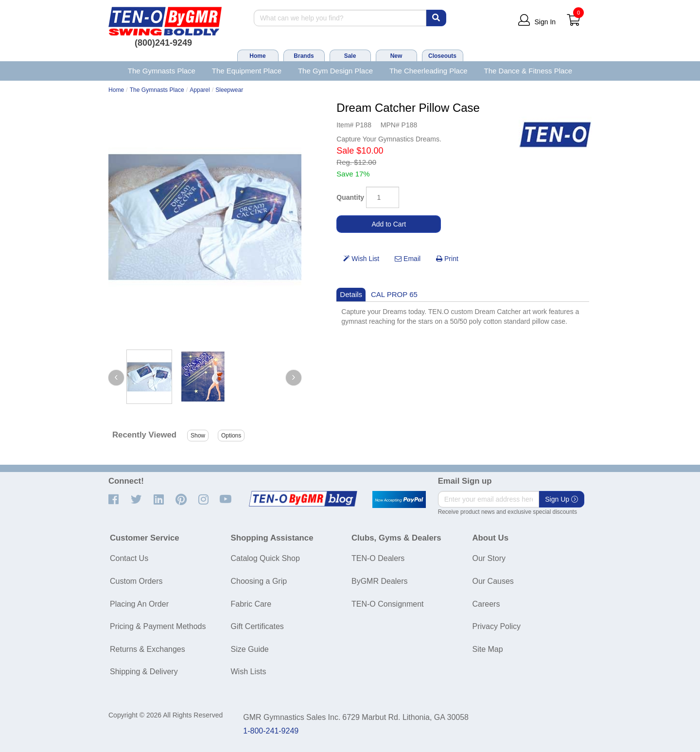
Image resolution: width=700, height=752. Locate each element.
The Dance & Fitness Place (528, 71)
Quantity (350, 197)
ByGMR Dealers (380, 581)
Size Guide (250, 649)
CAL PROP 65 (394, 294)
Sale (350, 56)
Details (351, 294)
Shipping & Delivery (144, 672)
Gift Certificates (257, 626)
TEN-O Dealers (378, 558)
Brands (304, 56)
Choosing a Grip (259, 581)
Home (257, 56)
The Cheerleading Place (429, 71)
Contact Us (129, 558)
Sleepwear (229, 90)
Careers (486, 604)
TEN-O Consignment (388, 604)
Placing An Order (139, 604)
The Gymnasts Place (162, 71)
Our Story (489, 558)
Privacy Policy (497, 626)
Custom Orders (136, 581)
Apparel (200, 90)
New (396, 56)
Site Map (488, 649)
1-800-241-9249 (271, 731)
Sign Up (561, 499)
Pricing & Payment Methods (158, 626)
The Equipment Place (247, 71)
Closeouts (442, 56)
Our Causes (493, 581)
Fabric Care (251, 604)
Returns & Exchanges (148, 649)
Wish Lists (249, 672)
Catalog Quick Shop (265, 558)
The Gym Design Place (335, 71)
